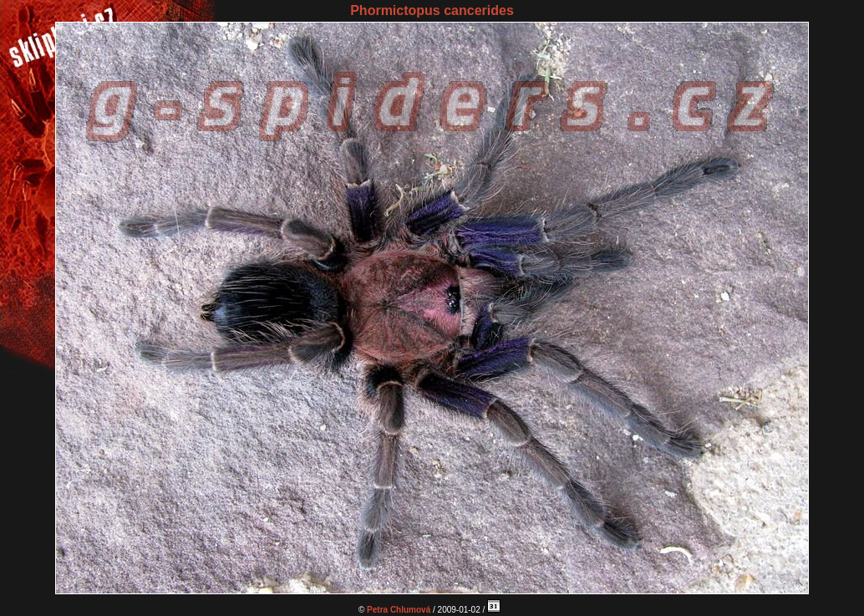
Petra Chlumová (399, 610)
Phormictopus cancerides (432, 10)
